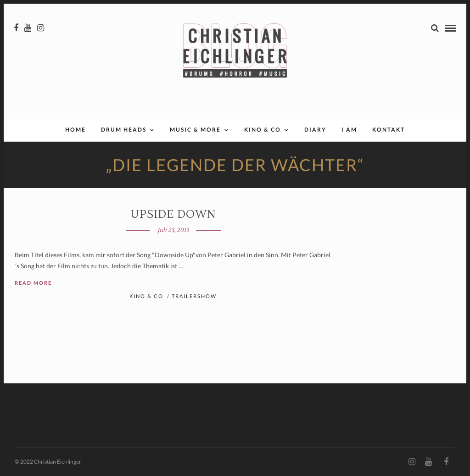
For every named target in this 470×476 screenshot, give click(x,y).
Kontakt (389, 130)
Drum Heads (124, 130)
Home (76, 130)
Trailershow (194, 296)
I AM (349, 130)
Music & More (195, 130)
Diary (315, 130)
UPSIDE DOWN (173, 214)
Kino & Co (263, 130)
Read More (33, 283)
